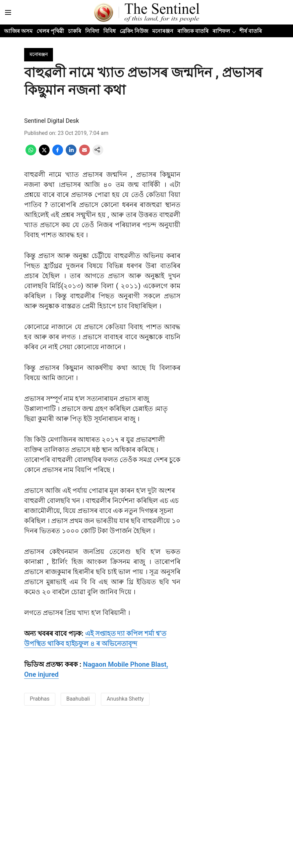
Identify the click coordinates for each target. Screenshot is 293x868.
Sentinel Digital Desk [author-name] (52, 121)
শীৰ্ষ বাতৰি (251, 31)
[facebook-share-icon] (58, 154)
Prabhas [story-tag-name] (40, 699)
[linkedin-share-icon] (71, 154)
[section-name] (39, 54)
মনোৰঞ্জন (163, 31)
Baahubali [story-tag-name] (78, 699)
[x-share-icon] (44, 154)
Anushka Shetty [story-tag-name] (125, 699)
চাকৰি (75, 31)
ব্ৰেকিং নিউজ (134, 31)
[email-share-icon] (84, 154)
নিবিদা (92, 31)
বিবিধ (109, 31)
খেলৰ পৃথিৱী (50, 31)
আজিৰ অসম (18, 31)
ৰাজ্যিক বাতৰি (193, 31)
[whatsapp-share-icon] (31, 154)
